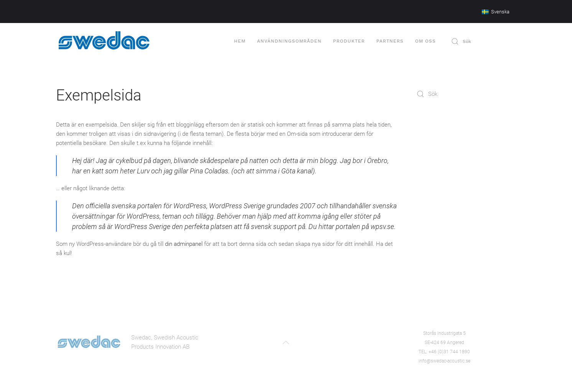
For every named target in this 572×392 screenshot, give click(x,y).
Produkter (349, 41)
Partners (390, 41)
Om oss (425, 41)
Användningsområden (289, 41)
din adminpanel (184, 244)
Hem (240, 41)
